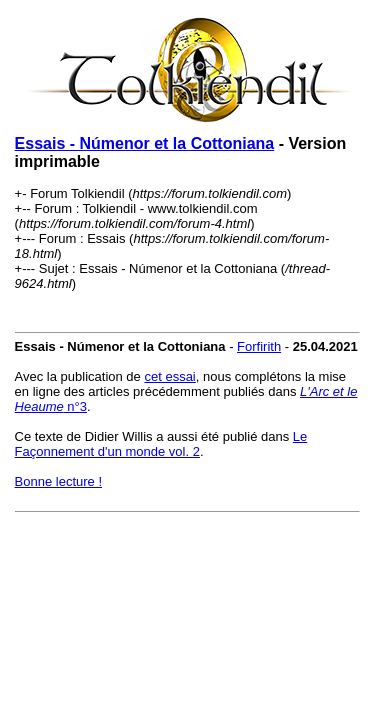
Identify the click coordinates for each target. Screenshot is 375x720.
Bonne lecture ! (58, 481)
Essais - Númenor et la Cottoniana (145, 143)
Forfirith (259, 346)
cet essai (169, 376)
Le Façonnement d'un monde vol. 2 (161, 444)
